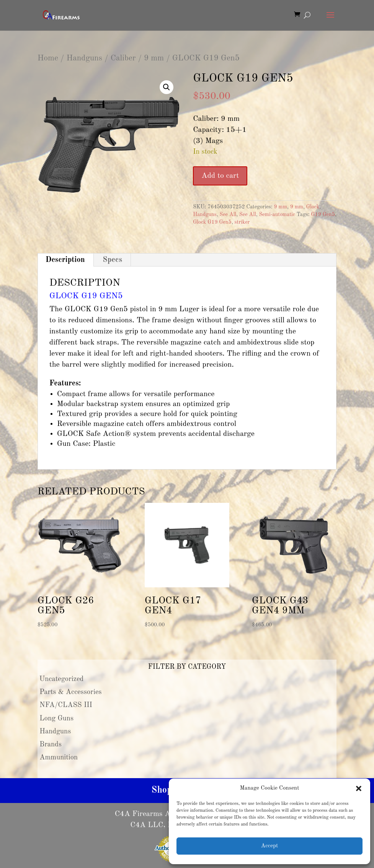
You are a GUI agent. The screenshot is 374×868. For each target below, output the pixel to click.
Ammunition (59, 757)
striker (242, 222)
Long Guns (56, 718)
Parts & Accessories (70, 692)
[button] (359, 788)
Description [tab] (65, 260)
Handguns (84, 58)
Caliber (123, 58)
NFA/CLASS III (66, 705)
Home (48, 58)
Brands (51, 744)
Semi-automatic (277, 215)
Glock (313, 207)
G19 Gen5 (323, 215)
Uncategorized (62, 679)
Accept (269, 846)
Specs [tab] (112, 260)
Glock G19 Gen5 (212, 222)
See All (228, 215)
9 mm (154, 58)
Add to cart (220, 176)
